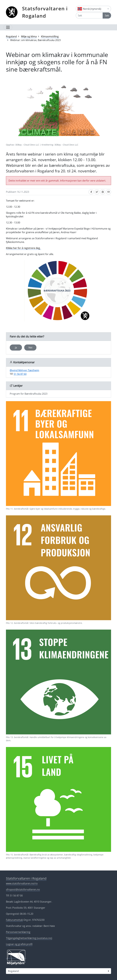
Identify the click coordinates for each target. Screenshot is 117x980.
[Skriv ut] (103, 192)
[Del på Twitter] (97, 192)
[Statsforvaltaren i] (58, 971)
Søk (107, 15)
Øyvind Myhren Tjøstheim (24, 370)
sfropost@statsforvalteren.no (23, 889)
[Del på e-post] (108, 192)
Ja (16, 348)
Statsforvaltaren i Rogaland (45, 12)
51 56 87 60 (20, 374)
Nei (30, 348)
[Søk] (89, 15)
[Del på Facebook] (91, 192)
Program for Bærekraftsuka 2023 (29, 394)
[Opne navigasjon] (8, 27)
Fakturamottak (14, 920)
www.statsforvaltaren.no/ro (22, 883)
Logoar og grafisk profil (19, 944)
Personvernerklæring (18, 932)
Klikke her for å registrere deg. (24, 248)
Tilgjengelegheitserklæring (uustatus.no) (29, 938)
